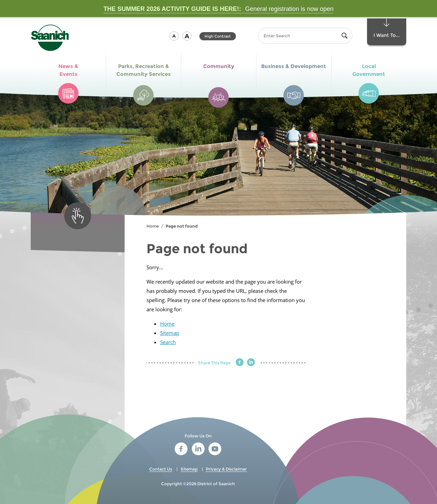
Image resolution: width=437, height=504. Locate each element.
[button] (174, 36)
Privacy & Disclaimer (226, 469)
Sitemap (170, 333)
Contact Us (161, 469)
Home (153, 226)
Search (168, 342)
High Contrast (218, 36)
